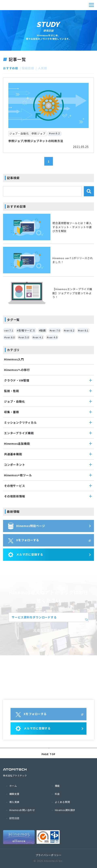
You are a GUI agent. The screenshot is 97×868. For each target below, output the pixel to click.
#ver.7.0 (55, 330)
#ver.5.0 (24, 337)
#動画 (42, 330)
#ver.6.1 (83, 330)
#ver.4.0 (52, 337)
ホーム (13, 786)
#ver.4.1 (38, 337)
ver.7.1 (9, 330)
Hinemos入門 (14, 359)
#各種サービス (26, 330)
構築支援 (14, 794)
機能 (57, 786)
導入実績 (14, 802)
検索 (89, 191)
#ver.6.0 (10, 337)
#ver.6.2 (69, 330)
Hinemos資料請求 (65, 810)
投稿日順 (28, 68)
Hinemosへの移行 (17, 370)
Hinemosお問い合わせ (22, 810)
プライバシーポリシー (49, 855)
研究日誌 (14, 818)
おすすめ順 (11, 68)
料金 (57, 794)
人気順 (42, 68)
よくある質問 (62, 802)
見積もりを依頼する (48, 630)
